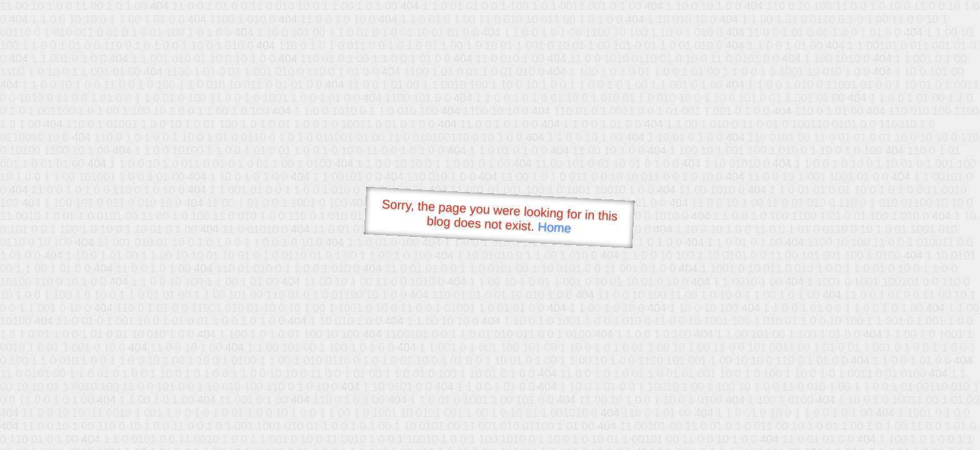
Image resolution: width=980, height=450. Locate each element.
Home (554, 227)
